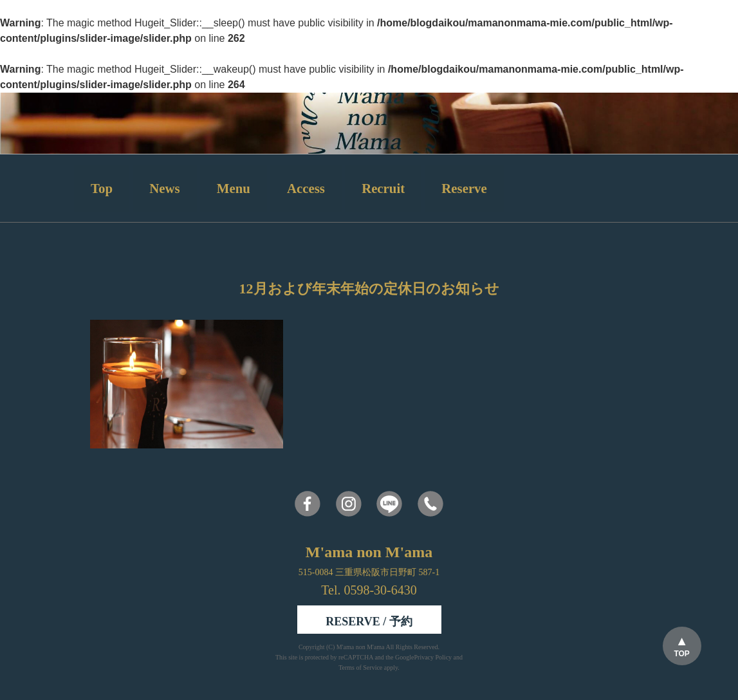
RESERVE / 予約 (369, 622)
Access (306, 188)
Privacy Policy (433, 657)
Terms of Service (360, 668)
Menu (234, 188)
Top (102, 188)
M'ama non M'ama (361, 647)
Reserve (464, 188)
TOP (681, 654)
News (164, 188)
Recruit (383, 188)
